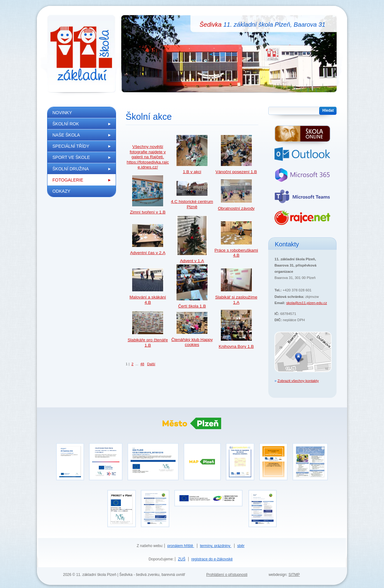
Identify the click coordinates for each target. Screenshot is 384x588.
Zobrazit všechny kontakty (298, 381)
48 (142, 364)
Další (151, 364)
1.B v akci (192, 172)
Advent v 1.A (192, 261)
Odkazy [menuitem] (61, 191)
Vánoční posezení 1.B (236, 172)
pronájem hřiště (181, 546)
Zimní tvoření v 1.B (148, 212)
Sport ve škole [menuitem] (71, 157)
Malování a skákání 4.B (148, 300)
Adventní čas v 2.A (148, 253)
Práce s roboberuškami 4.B (236, 253)
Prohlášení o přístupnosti (227, 575)
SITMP (294, 575)
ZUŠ (182, 559)
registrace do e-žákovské (212, 559)
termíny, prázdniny (216, 546)
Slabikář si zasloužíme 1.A (236, 300)
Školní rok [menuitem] (66, 124)
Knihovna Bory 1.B (236, 346)
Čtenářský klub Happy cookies (192, 342)
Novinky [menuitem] (62, 113)
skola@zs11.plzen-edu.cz (307, 303)
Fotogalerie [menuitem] (68, 180)
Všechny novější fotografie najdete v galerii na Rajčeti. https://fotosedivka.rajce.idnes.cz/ (148, 157)
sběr (241, 546)
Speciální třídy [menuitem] (71, 146)
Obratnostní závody (236, 208)
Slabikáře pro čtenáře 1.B (148, 342)
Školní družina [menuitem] (71, 169)
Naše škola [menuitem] (66, 135)
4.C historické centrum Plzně (192, 204)
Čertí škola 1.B (192, 306)
